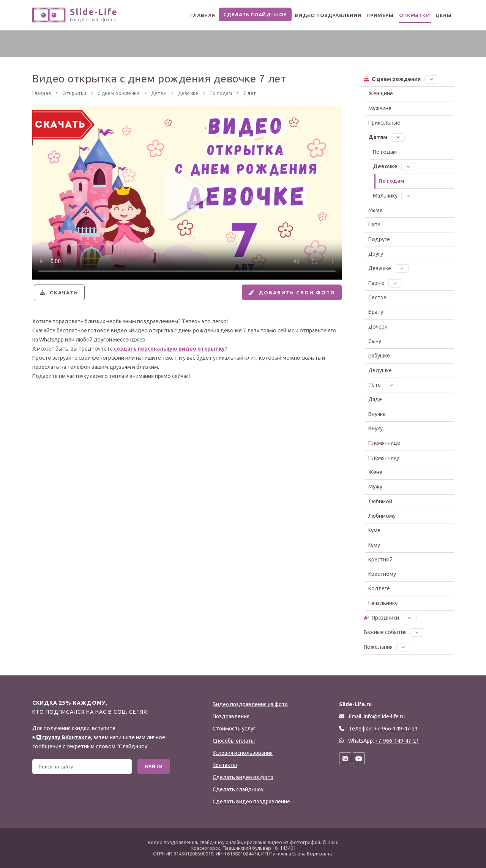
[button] (431, 79)
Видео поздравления (313, 15)
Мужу (375, 487)
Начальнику (383, 603)
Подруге (379, 239)
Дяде (375, 399)
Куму (374, 545)
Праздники (390, 617)
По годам (385, 152)
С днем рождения (401, 79)
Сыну (375, 341)
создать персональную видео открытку (169, 355)
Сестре (377, 297)
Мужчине (380, 108)
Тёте (383, 385)
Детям (387, 137)
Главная (187, 15)
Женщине (381, 93)
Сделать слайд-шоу (241, 15)
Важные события (394, 632)
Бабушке (379, 356)
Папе (374, 225)
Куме (374, 530)
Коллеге (379, 588)
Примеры (369, 15)
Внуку (376, 428)
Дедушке (380, 370)
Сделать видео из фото (243, 777)
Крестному (382, 574)
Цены (442, 15)
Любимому (382, 516)
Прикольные (384, 123)
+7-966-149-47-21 (397, 741)
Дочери (378, 327)
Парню (385, 283)
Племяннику (384, 458)
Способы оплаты (234, 741)
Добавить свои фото (287, 296)
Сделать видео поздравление (251, 802)
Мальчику (394, 196)
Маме (375, 210)
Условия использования (243, 753)
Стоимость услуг (234, 729)
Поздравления (231, 716)
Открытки (408, 15)
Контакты (225, 765)
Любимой (380, 501)
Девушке (388, 268)
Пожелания (387, 647)
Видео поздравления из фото (250, 704)
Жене (375, 472)
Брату (376, 312)
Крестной (380, 560)
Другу (376, 254)
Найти (154, 766)
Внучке (377, 414)
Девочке (394, 166)
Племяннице (384, 443)
